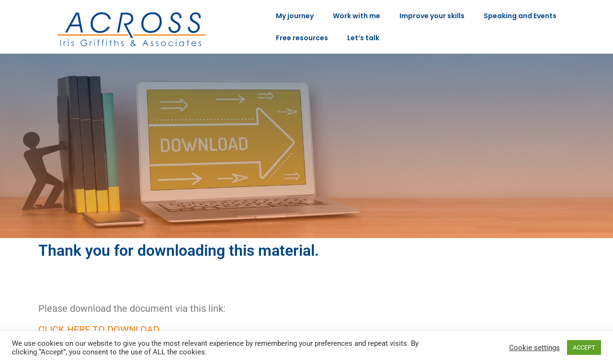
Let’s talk (363, 38)
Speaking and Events (520, 16)
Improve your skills (432, 16)
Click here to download (99, 330)
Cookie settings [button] (534, 348)
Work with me (357, 16)
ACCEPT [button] (584, 347)
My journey (295, 16)
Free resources (302, 38)
